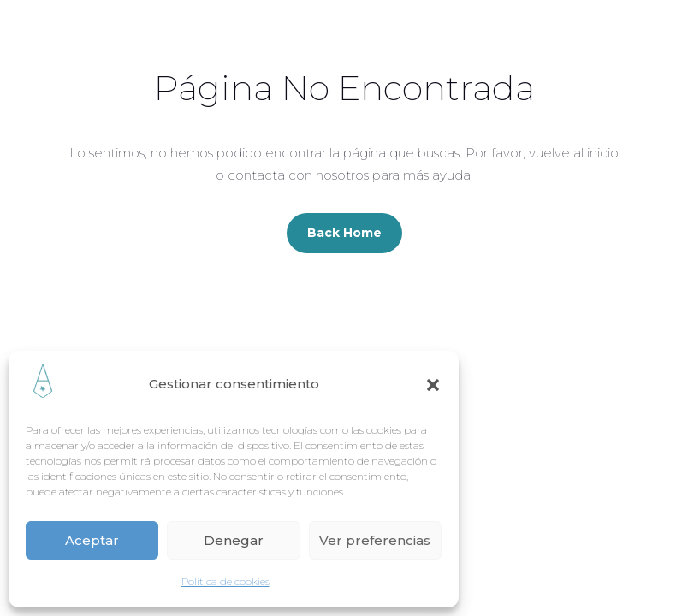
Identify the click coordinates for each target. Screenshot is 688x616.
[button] (433, 385)
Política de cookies (225, 581)
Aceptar (92, 540)
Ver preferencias (375, 540)
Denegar (234, 540)
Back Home (344, 233)
